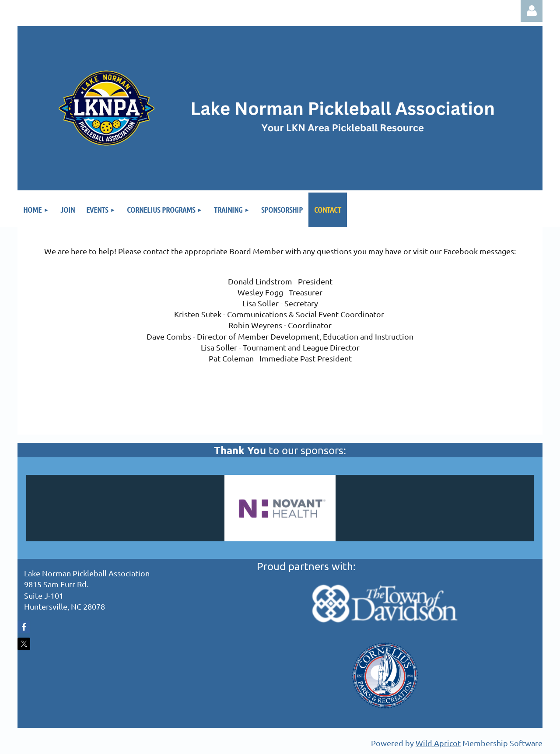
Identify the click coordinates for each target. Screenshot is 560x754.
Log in (532, 11)
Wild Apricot (438, 743)
